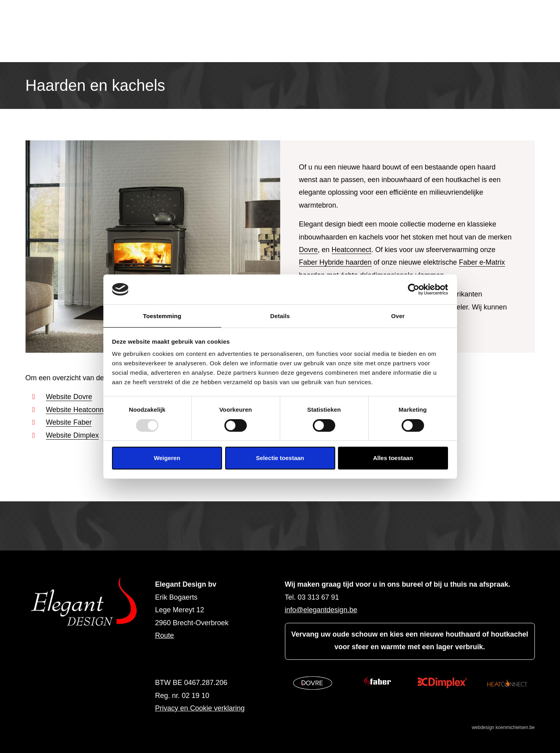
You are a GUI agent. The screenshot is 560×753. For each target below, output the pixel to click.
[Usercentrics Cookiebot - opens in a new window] (414, 289)
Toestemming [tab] (162, 316)
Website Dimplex (73, 435)
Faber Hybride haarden (335, 262)
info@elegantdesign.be (321, 610)
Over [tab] (398, 316)
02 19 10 (196, 696)
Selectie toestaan (280, 458)
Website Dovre (69, 397)
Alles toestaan (393, 458)
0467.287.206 (206, 683)
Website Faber (69, 422)
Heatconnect (352, 250)
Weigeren (167, 458)
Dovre (308, 250)
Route (165, 635)
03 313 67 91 (319, 597)
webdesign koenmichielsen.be (503, 727)
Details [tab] (280, 316)
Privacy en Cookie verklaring (200, 708)
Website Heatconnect (80, 410)
